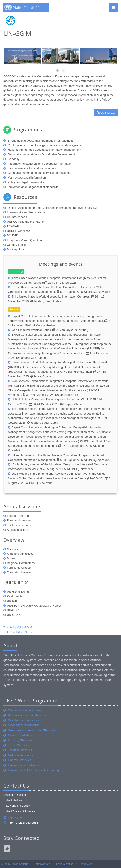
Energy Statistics (20, 760)
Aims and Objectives (20, 554)
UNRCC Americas (19, 231)
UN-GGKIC (14, 615)
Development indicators (24, 720)
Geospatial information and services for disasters (39, 173)
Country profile (16, 245)
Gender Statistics (20, 735)
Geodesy (13, 159)
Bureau (12, 558)
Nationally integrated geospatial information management (44, 150)
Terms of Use (42, 864)
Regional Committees (21, 563)
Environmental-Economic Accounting (33, 770)
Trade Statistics (19, 745)
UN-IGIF (12, 601)
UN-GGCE (14, 610)
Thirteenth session (19, 525)
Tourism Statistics (20, 750)
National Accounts (21, 755)
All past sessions (18, 530)
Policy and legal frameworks (25, 182)
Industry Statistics (20, 740)
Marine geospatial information (26, 177)
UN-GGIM (17, 33)
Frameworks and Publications (26, 212)
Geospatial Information (24, 725)
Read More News (21, 632)
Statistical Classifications (25, 710)
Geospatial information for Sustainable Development (41, 154)
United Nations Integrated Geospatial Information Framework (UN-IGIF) (53, 208)
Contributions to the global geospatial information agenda (44, 145)
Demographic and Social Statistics (32, 730)
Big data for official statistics (27, 715)
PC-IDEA (13, 235)
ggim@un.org (15, 817)
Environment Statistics (24, 765)
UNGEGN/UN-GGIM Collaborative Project (34, 606)
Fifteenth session (18, 516)
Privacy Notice (65, 864)
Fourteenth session (19, 520)
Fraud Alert (86, 864)
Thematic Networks (19, 572)
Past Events (15, 596)
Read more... (106, 113)
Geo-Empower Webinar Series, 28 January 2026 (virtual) (50, 330)
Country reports (17, 217)
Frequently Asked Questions (25, 240)
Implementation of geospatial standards (33, 187)
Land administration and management (32, 168)
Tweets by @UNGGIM (18, 627)
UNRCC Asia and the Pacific (25, 222)
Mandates (13, 549)
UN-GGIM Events (18, 592)
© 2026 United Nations (15, 864)
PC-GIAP (13, 226)
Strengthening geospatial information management (40, 141)
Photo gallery (15, 249)
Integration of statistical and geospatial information (40, 164)
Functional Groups (19, 568)
